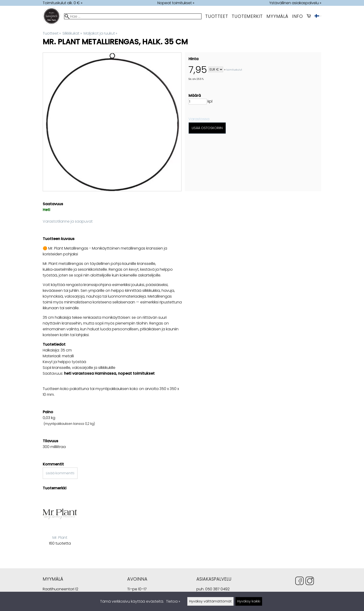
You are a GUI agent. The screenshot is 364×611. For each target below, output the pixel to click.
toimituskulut (234, 70)
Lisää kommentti (60, 473)
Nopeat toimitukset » (176, 3)
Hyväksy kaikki (249, 601)
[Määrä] (198, 102)
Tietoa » (173, 601)
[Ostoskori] (309, 16)
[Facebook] (299, 582)
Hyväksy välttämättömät (210, 601)
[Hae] (133, 16)
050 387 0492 (217, 589)
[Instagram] (310, 582)
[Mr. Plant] (60, 524)
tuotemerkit (247, 16)
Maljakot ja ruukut (100, 33)
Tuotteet (217, 16)
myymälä (277, 16)
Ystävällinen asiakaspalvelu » (295, 3)
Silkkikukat (72, 33)
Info (297, 16)
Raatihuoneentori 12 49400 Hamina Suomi (60, 590)
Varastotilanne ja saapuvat (68, 221)
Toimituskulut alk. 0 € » (63, 3)
